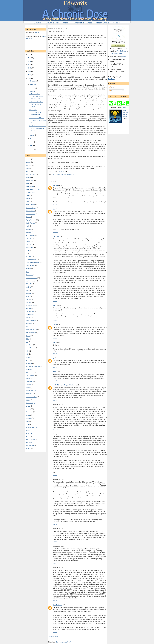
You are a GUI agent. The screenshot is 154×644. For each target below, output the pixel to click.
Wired (124, 108)
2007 (30, 75)
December (33, 81)
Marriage (28, 318)
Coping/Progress (31, 220)
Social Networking (31, 397)
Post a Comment (53, 636)
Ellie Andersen (57, 605)
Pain (27, 342)
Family (28, 250)
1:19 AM (55, 301)
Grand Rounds (30, 266)
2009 (30, 68)
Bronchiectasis (30, 193)
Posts (112, 87)
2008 (30, 71)
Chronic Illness (30, 211)
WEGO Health (30, 439)
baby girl (28, 171)
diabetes (28, 229)
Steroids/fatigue (30, 403)
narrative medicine (31, 330)
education (29, 244)
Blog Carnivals (30, 174)
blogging (28, 177)
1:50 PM (55, 204)
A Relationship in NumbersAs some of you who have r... (37, 96)
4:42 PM (55, 475)
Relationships (30, 382)
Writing (28, 448)
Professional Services (82, 23)
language (28, 308)
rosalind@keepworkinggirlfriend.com (64, 385)
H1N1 (27, 272)
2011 (30, 61)
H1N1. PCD (29, 275)
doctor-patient (30, 235)
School (28, 388)
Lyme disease (30, 314)
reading (28, 378)
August (32, 135)
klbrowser (56, 236)
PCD (27, 351)
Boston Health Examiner (33, 189)
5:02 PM (55, 542)
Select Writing (103, 23)
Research (28, 385)
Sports (28, 400)
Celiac (28, 202)
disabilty (28, 232)
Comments (114, 91)
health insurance (31, 281)
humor (28, 296)
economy (28, 241)
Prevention (29, 369)
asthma (28, 168)
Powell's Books (122, 51)
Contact (117, 23)
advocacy (28, 165)
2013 (30, 54)
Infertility (29, 299)
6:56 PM (55, 354)
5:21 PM (55, 601)
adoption (28, 159)
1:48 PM (55, 632)
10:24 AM (55, 430)
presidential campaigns (33, 366)
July (31, 138)
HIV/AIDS (29, 284)
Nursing (28, 336)
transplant (29, 418)
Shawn (55, 325)
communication (30, 214)
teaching (28, 409)
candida (28, 199)
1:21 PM (55, 400)
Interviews (29, 302)
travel (27, 421)
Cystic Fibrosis (30, 223)
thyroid (28, 415)
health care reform (31, 278)
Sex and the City (31, 391)
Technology (29, 412)
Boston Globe (30, 186)
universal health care (32, 427)
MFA (27, 327)
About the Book (52, 23)
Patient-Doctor (30, 348)
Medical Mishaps (31, 321)
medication (29, 324)
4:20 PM (55, 338)
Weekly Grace (30, 433)
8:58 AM (55, 367)
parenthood (29, 345)
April (32, 145)
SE (54, 209)
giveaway (29, 257)
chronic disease (30, 205)
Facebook (111, 79)
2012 (30, 58)
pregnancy (29, 363)
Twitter (37, 32)
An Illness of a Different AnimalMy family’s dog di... (38, 120)
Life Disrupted (30, 311)
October (32, 88)
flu (26, 253)
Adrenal (28, 162)
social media (29, 394)
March (32, 149)
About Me (37, 23)
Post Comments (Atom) (64, 642)
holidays (28, 287)
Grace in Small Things (32, 263)
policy (27, 360)
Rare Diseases (30, 375)
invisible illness (30, 305)
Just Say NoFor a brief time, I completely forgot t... (36, 104)
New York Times (31, 333)
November (33, 84)
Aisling (55, 371)
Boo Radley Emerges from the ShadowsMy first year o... (38, 128)
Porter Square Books (116, 53)
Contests (28, 217)
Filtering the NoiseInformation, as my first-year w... (37, 112)
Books (28, 183)
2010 (30, 65)
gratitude (28, 269)
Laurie (55, 305)
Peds (27, 354)
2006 (30, 78)
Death (27, 226)
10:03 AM (55, 232)
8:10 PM (55, 381)
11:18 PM (55, 524)
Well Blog (29, 442)
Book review (29, 180)
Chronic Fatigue (31, 208)
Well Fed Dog (30, 446)
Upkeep (28, 430)
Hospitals (28, 293)
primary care (29, 372)
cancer (28, 196)
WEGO (28, 436)
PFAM (28, 357)
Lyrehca (55, 185)
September (33, 91)
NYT (27, 339)
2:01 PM (55, 563)
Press (66, 23)
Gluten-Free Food (31, 260)
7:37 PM (55, 320)
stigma (28, 406)
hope (27, 290)
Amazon (124, 56)
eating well (29, 238)
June (31, 142)
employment (29, 247)
